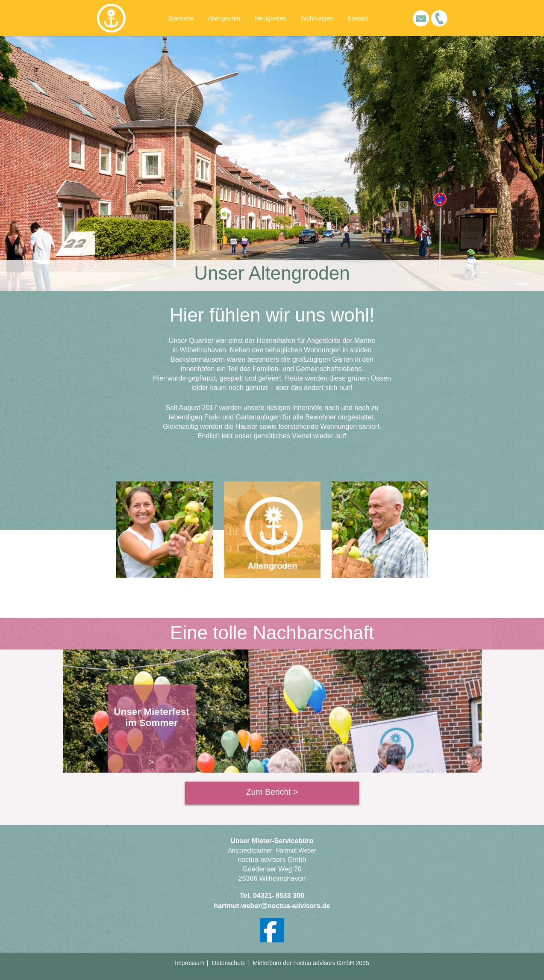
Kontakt (357, 18)
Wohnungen (317, 18)
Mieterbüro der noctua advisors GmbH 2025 (311, 963)
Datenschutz (229, 963)
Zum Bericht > (272, 792)
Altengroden (224, 18)
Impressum (190, 963)
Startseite (181, 18)
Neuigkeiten (271, 18)
